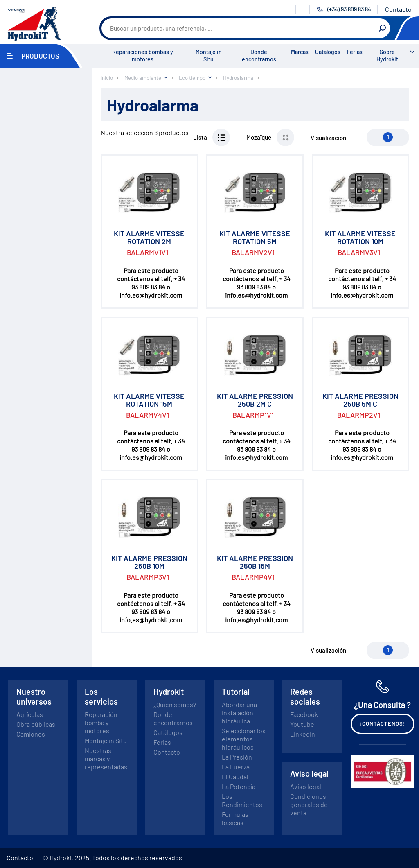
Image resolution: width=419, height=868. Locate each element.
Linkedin (303, 734)
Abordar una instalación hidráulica (239, 713)
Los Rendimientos (242, 800)
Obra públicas (36, 724)
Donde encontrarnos (259, 55)
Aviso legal (306, 786)
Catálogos (328, 52)
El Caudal (235, 776)
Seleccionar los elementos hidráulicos (244, 739)
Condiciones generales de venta (309, 804)
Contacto (398, 9)
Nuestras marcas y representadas (106, 758)
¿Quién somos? (175, 704)
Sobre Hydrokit (387, 55)
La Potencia (239, 786)
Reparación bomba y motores (101, 722)
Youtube (302, 724)
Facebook (304, 714)
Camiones (31, 734)
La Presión (237, 757)
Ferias (355, 52)
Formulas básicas (235, 818)
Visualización (328, 138)
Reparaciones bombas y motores (143, 55)
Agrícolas (30, 714)
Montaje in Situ (209, 55)
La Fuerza (236, 767)
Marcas (300, 52)
